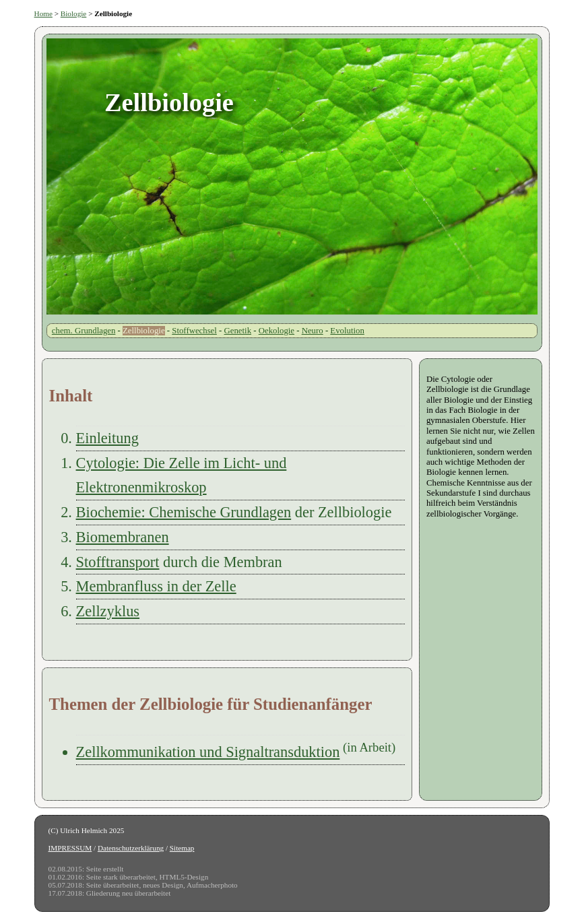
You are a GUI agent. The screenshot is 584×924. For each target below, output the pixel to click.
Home (43, 13)
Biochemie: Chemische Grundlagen (184, 512)
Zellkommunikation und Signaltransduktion (208, 752)
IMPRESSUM (70, 848)
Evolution (347, 331)
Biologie (74, 13)
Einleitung (107, 438)
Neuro (313, 331)
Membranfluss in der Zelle (156, 586)
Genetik (238, 331)
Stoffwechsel (194, 331)
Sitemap (182, 848)
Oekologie (277, 331)
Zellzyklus (108, 611)
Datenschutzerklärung (131, 848)
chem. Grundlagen (84, 331)
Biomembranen (123, 537)
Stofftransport (118, 562)
